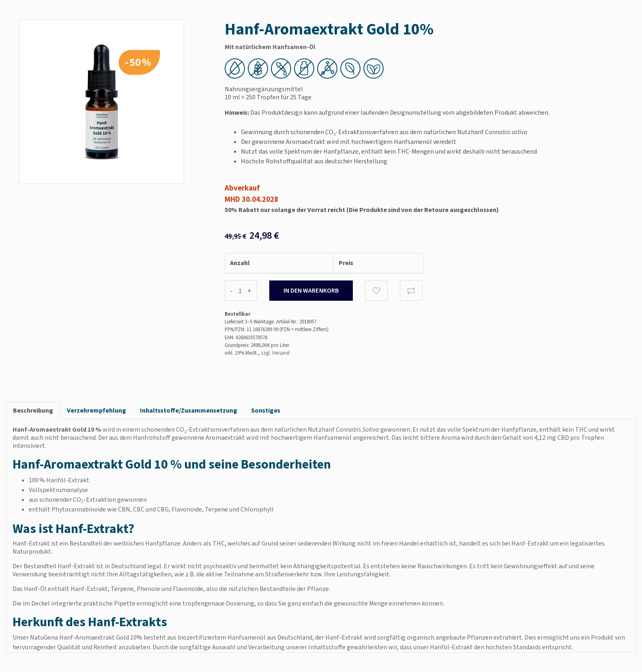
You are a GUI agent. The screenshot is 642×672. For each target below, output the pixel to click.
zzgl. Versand (275, 353)
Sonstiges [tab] (266, 410)
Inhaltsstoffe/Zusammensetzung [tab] (189, 410)
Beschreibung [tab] (33, 410)
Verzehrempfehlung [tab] (97, 410)
